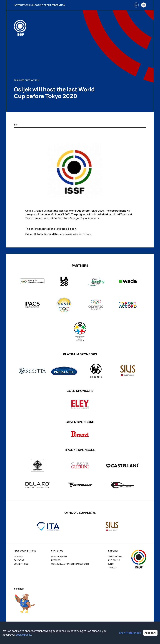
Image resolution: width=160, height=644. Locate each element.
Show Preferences (130, 633)
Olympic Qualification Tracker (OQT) (70, 564)
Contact (113, 568)
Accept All (150, 633)
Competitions (21, 564)
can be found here (81, 234)
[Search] (136, 5)
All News (18, 557)
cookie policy (23, 635)
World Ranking (59, 557)
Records (56, 560)
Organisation (115, 557)
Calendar (19, 560)
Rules (111, 564)
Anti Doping (114, 560)
